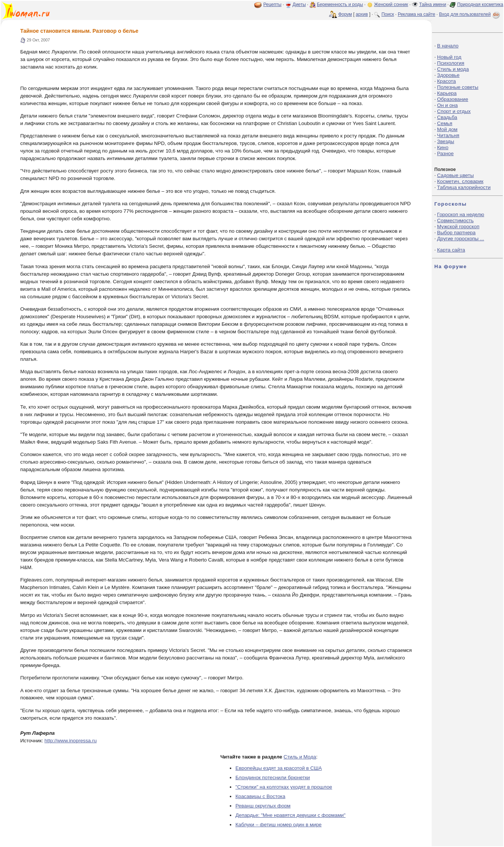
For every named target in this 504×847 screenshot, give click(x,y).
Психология (451, 63)
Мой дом (447, 129)
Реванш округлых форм (263, 806)
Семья (444, 123)
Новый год (449, 57)
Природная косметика (480, 5)
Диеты (299, 5)
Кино (443, 147)
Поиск (388, 14)
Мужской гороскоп (458, 227)
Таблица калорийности (464, 187)
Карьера (447, 93)
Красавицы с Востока (260, 796)
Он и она (447, 105)
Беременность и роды (340, 5)
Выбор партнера (456, 233)
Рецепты (272, 5)
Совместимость (455, 221)
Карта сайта (451, 250)
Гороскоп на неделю (460, 214)
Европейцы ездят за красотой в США (279, 768)
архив (362, 14)
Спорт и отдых (454, 111)
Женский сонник (391, 5)
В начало (448, 46)
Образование (453, 99)
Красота (446, 81)
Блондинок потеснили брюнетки (273, 778)
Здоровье (448, 75)
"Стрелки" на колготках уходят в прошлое (284, 787)
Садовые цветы (455, 175)
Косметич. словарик (460, 181)
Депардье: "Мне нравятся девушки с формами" (290, 815)
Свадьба (447, 117)
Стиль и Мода (300, 757)
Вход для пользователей (470, 14)
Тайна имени (433, 5)
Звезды (445, 141)
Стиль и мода (453, 69)
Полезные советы (458, 87)
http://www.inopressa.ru (71, 741)
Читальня (448, 135)
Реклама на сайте (417, 14)
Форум (345, 14)
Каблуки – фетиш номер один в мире (279, 825)
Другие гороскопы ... (460, 239)
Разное (445, 153)
